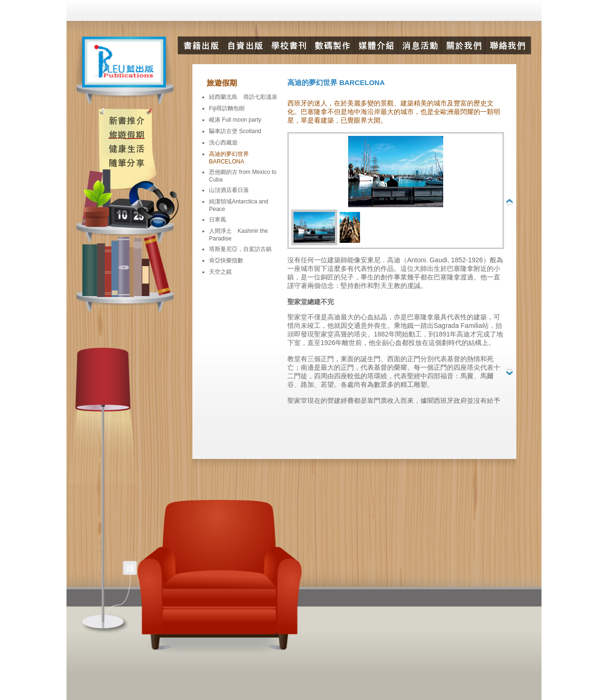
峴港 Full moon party (235, 120)
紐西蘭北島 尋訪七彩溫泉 (243, 97)
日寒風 (218, 220)
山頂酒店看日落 (229, 190)
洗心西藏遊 (223, 143)
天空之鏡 (220, 272)
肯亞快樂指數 (226, 260)
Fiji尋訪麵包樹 (227, 108)
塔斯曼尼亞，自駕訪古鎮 (240, 249)
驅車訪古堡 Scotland (235, 131)
